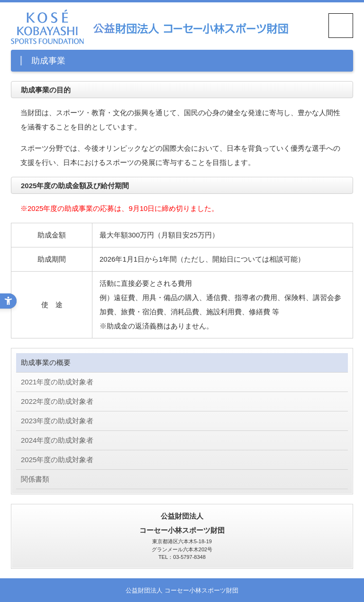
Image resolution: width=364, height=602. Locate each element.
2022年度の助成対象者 (57, 401)
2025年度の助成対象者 (57, 460)
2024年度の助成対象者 (57, 440)
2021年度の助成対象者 (57, 382)
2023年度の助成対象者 (57, 421)
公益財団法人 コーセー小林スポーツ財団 (182, 591)
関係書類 (35, 479)
